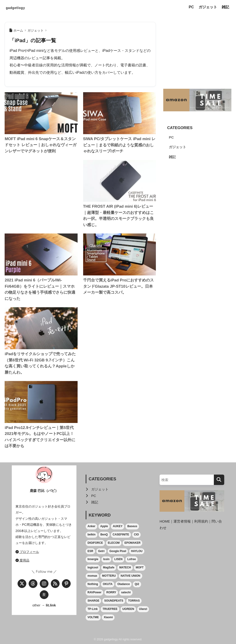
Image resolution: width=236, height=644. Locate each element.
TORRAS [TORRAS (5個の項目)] (134, 601)
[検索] (219, 480)
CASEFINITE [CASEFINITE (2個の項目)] (121, 535)
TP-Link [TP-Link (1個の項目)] (93, 609)
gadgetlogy (21, 7)
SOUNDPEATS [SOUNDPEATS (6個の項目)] (114, 601)
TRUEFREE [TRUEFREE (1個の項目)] (110, 609)
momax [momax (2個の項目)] (92, 576)
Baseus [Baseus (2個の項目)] (132, 526)
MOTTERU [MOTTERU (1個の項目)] (109, 576)
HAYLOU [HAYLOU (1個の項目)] (137, 551)
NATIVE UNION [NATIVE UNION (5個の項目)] (130, 576)
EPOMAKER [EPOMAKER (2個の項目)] (132, 543)
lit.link (51, 605)
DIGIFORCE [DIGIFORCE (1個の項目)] (95, 543)
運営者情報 (182, 521)
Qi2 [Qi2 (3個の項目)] (137, 584)
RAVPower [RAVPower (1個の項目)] (94, 592)
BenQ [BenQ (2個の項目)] (104, 535)
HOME (165, 521)
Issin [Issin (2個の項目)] (106, 559)
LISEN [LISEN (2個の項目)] (118, 559)
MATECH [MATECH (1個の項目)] (125, 567)
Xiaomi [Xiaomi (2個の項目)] (108, 617)
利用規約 (201, 521)
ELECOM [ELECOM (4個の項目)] (114, 543)
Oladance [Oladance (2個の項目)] (124, 584)
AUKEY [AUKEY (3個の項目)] (118, 526)
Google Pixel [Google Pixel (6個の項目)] (118, 551)
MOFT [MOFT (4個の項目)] (140, 567)
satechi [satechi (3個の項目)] (126, 592)
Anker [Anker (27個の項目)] (91, 526)
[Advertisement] (41, 188)
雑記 (225, 7)
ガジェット (208, 7)
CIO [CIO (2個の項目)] (136, 535)
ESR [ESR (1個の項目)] (90, 551)
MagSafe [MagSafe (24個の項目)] (109, 567)
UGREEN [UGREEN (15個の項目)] (128, 609)
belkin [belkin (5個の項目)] (92, 535)
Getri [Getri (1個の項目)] (101, 551)
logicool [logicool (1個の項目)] (93, 567)
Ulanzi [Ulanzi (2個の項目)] (143, 609)
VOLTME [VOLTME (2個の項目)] (93, 617)
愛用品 (22, 560)
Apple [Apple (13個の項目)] (104, 526)
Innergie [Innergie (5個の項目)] (93, 559)
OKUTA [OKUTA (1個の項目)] (108, 584)
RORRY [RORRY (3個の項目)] (111, 592)
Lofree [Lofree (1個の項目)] (132, 559)
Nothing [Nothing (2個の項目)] (93, 584)
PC (191, 7)
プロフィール (27, 552)
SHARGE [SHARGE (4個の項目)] (93, 601)
